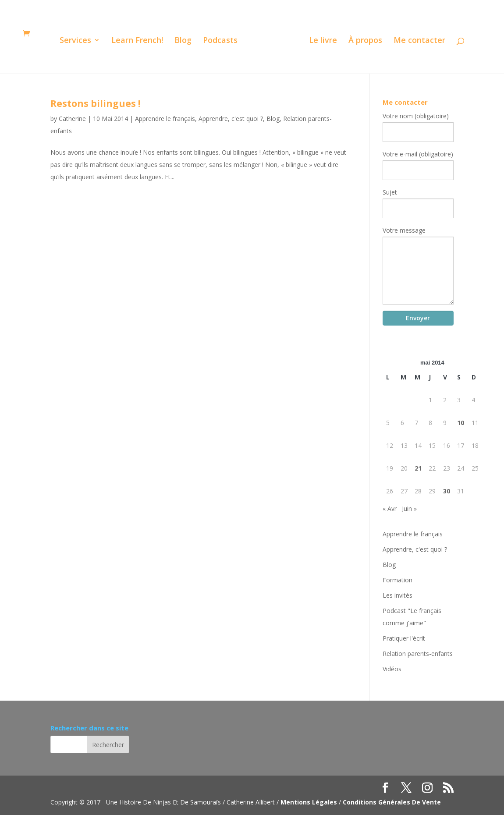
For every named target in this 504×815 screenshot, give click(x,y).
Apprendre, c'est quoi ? (231, 119)
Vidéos (392, 669)
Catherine (72, 119)
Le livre (323, 41)
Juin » (409, 508)
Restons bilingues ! (95, 103)
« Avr (390, 508)
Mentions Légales (309, 802)
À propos (365, 41)
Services (75, 41)
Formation (398, 580)
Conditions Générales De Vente (392, 802)
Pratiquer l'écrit (404, 638)
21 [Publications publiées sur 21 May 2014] (418, 468)
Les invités (398, 595)
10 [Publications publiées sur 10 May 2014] (461, 423)
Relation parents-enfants (418, 654)
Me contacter (419, 41)
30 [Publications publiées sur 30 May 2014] (447, 491)
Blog (183, 41)
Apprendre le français (165, 119)
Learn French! (137, 41)
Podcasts (220, 41)
